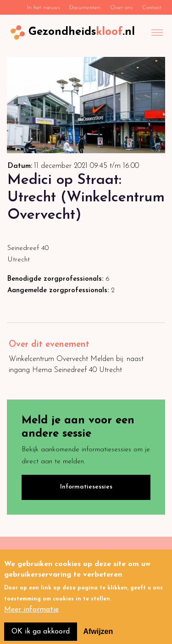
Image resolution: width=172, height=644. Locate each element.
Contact (152, 8)
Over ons (121, 8)
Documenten (85, 8)
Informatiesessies (86, 487)
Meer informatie (31, 616)
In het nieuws (43, 8)
